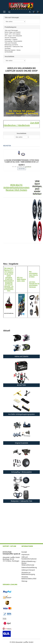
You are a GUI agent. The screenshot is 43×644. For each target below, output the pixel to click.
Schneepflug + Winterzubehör (13, 41)
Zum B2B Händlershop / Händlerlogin (21, 124)
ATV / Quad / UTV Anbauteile (13, 36)
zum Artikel (22, 169)
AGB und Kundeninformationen (29, 558)
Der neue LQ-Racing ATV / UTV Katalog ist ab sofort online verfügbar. (9, 273)
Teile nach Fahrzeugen (11, 30)
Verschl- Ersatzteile (10, 38)
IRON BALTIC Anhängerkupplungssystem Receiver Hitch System (16, 188)
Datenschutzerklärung (29, 568)
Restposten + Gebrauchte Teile (14, 47)
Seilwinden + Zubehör (11, 39)
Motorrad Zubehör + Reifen (13, 50)
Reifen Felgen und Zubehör (13, 32)
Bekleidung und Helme (11, 45)
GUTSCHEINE (9, 52)
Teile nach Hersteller (11, 43)
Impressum (26, 555)
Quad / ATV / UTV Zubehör (13, 34)
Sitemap (24, 581)
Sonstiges (8, 48)
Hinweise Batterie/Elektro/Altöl (29, 578)
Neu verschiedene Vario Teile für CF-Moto (33, 274)
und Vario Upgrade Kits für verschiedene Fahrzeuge (34, 284)
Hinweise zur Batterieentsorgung (28, 573)
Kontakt (24, 552)
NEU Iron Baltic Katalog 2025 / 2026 (21, 279)
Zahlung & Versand (28, 570)
